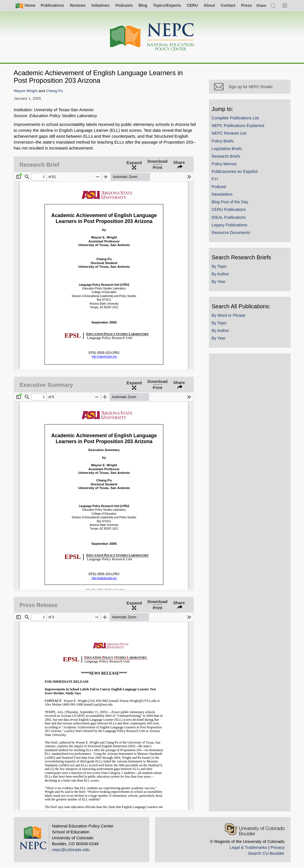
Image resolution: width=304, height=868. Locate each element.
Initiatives (101, 5)
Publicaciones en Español (235, 171)
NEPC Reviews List (229, 133)
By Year (219, 282)
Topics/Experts (167, 5)
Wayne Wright (26, 91)
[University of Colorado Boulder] (255, 829)
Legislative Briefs (227, 149)
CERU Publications (229, 209)
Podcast (219, 187)
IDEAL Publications (229, 217)
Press (246, 5)
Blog (143, 5)
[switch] (261, 5)
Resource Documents (231, 233)
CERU (192, 5)
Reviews (78, 5)
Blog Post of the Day (230, 202)
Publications (52, 5)
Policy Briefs (223, 141)
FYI (215, 179)
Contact (228, 5)
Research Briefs (226, 156)
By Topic (219, 266)
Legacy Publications (230, 225)
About (209, 5)
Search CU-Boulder (266, 853)
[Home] (152, 37)
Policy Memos (224, 164)
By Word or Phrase (229, 315)
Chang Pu (54, 91)
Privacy (277, 847)
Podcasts (124, 5)
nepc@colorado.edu (71, 850)
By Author (220, 274)
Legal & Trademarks (248, 847)
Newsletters (222, 194)
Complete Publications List (235, 118)
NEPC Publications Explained (238, 126)
